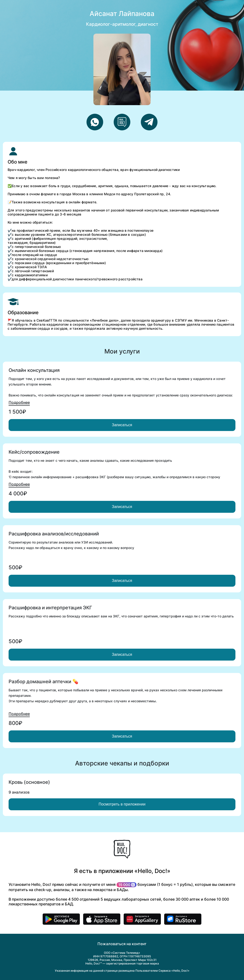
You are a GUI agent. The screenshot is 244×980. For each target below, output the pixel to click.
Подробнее (19, 402)
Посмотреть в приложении (122, 804)
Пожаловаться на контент (122, 944)
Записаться (122, 425)
